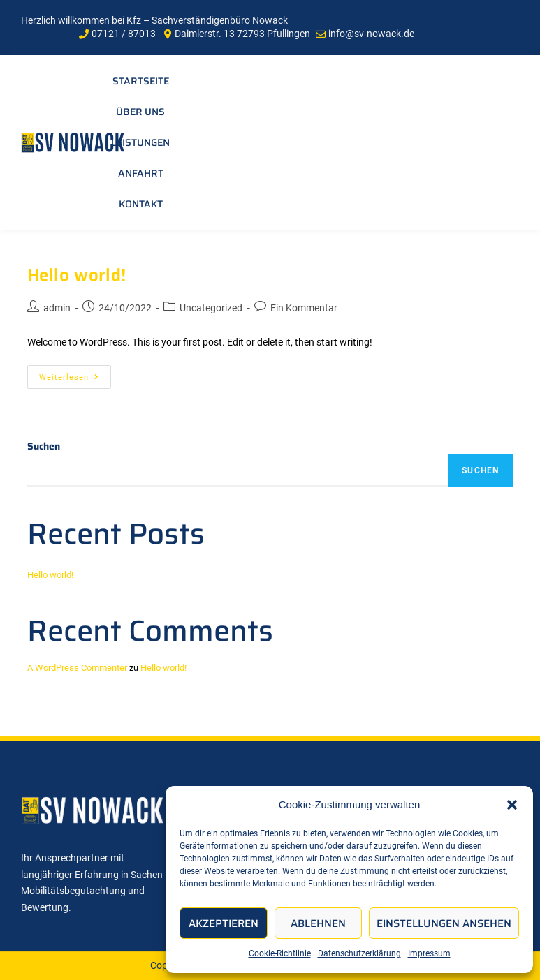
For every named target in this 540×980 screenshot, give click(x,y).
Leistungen (140, 142)
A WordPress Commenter (77, 668)
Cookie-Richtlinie (280, 953)
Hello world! (77, 275)
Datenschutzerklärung (359, 953)
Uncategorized (211, 308)
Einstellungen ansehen (444, 923)
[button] (512, 805)
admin (57, 308)
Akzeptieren (224, 923)
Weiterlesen (75, 373)
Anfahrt (141, 173)
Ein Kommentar (304, 308)
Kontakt (141, 204)
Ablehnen (318, 923)
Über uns (140, 112)
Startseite (141, 81)
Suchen (44, 446)
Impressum (429, 953)
